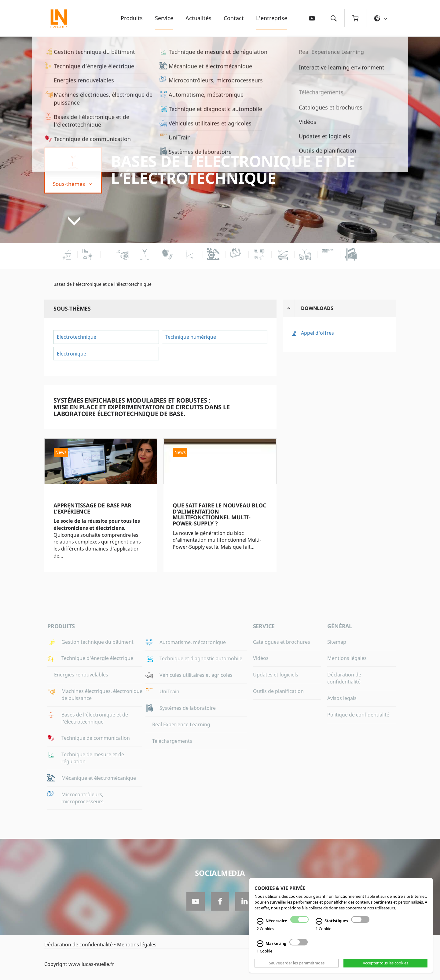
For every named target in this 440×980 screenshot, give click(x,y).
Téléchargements (172, 741)
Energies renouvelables (81, 675)
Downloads (317, 308)
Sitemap (337, 642)
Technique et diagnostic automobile (201, 658)
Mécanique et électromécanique (99, 778)
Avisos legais (342, 698)
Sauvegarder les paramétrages (297, 963)
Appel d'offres (317, 333)
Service (164, 18)
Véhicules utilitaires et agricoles (196, 675)
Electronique (71, 354)
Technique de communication (96, 738)
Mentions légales (347, 658)
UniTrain (169, 691)
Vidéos (261, 658)
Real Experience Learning (181, 724)
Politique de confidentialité (358, 715)
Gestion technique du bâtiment (97, 642)
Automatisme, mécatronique (193, 642)
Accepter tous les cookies (385, 963)
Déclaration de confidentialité (344, 678)
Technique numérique (191, 337)
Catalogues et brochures (282, 642)
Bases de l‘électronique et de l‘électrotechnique (233, 169)
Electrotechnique (77, 337)
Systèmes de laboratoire (188, 708)
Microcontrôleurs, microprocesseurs (82, 798)
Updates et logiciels (276, 675)
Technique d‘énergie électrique (97, 658)
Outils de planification (278, 691)
